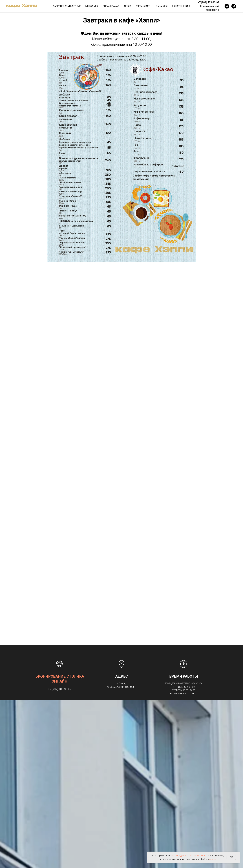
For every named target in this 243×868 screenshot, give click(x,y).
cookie (213, 859)
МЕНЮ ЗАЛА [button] (92, 6)
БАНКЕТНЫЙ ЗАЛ (181, 6)
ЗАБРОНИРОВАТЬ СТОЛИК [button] (67, 6)
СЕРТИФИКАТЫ (144, 6)
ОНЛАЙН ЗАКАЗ (111, 6)
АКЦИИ (127, 6)
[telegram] (234, 6)
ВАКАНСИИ (162, 6)
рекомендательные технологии (188, 856)
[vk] (227, 6)
